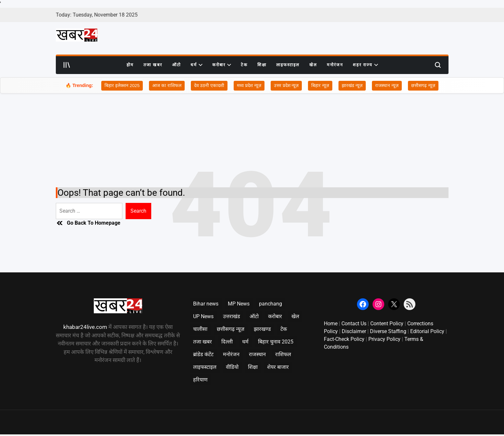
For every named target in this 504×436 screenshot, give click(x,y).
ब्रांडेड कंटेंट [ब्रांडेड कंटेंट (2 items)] (203, 354)
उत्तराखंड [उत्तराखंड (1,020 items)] (232, 316)
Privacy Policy (384, 339)
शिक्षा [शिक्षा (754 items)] (253, 367)
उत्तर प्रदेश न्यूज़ (287, 86)
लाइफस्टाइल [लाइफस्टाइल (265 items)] (205, 367)
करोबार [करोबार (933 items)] (275, 316)
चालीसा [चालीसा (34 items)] (200, 329)
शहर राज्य (365, 65)
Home (331, 324)
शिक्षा (262, 65)
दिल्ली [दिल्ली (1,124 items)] (227, 342)
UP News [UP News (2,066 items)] (203, 316)
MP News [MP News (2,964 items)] (239, 304)
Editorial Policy (427, 331)
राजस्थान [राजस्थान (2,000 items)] (257, 354)
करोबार (222, 65)
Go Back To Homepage (88, 223)
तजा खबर (153, 65)
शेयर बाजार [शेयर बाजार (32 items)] (278, 367)
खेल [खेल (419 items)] (295, 316)
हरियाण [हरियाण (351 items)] (200, 380)
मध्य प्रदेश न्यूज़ (249, 86)
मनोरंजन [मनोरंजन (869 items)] (231, 354)
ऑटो (176, 65)
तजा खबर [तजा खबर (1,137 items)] (203, 342)
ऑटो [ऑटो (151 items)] (254, 316)
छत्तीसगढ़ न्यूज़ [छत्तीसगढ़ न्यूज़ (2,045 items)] (231, 329)
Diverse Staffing (388, 331)
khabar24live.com (85, 327)
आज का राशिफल (166, 86)
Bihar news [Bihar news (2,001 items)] (206, 304)
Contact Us (354, 324)
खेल (313, 65)
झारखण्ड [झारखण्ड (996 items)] (262, 329)
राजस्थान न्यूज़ (388, 86)
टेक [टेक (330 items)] (284, 329)
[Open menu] (67, 65)
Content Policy (387, 324)
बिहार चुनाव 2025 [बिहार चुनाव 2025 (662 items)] (276, 342)
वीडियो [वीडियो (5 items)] (232, 367)
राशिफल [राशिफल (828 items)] (283, 354)
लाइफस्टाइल (288, 65)
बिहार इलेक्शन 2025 (121, 86)
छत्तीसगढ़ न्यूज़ (425, 86)
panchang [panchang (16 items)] (270, 304)
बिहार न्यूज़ (321, 86)
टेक (244, 65)
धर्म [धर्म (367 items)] (245, 342)
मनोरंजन (335, 65)
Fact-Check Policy (344, 339)
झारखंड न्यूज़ (353, 86)
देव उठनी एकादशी (209, 86)
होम (130, 65)
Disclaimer (354, 331)
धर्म (197, 65)
